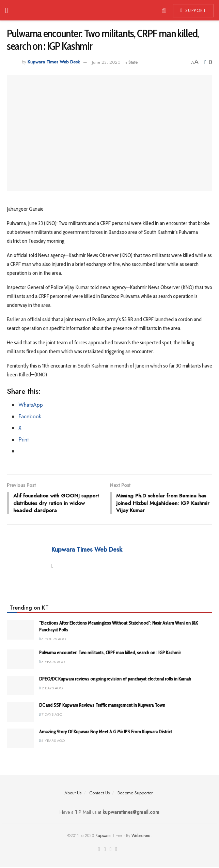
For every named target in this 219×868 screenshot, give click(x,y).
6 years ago (52, 663)
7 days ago (51, 715)
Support (193, 10)
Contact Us (99, 794)
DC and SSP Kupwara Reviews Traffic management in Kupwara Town (102, 706)
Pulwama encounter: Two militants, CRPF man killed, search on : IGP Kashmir (110, 654)
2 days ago (51, 689)
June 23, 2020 (106, 62)
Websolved (141, 837)
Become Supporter (135, 794)
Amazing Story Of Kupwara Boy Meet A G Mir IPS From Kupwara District (106, 733)
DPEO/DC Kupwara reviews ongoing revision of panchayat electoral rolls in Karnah (115, 680)
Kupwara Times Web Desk (54, 62)
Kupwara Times (109, 837)
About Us (73, 794)
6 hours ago (52, 640)
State (133, 62)
